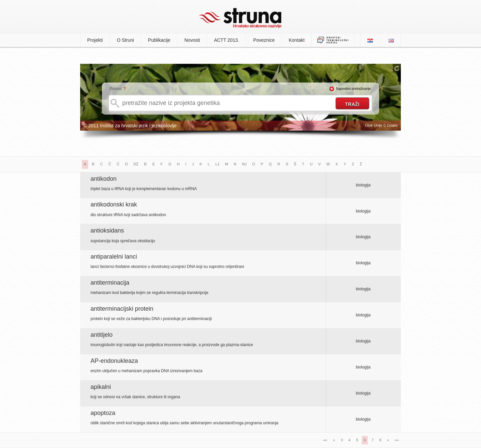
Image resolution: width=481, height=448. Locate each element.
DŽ (136, 164)
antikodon (104, 179)
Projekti (95, 40)
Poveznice (264, 40)
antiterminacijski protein (122, 309)
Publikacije (159, 40)
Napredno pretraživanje (353, 89)
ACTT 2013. (227, 40)
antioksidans (107, 231)
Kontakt (297, 40)
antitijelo (102, 335)
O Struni (125, 40)
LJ (217, 164)
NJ (244, 164)
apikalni (101, 387)
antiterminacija (110, 283)
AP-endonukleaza (114, 361)
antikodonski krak (114, 204)
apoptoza (103, 413)
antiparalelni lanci (114, 257)
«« (325, 440)
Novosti (192, 40)
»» (397, 440)
